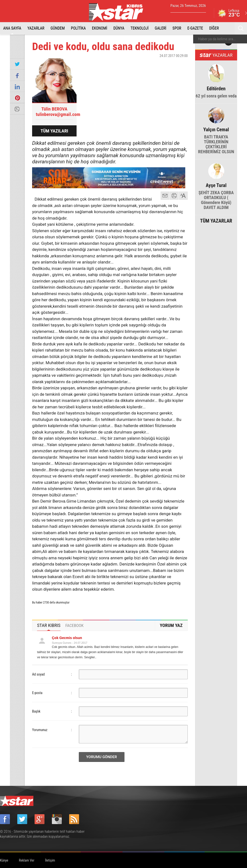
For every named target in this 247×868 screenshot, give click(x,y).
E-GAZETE (195, 28)
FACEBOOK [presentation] (75, 625)
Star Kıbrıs (119, 12)
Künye (4, 860)
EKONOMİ (100, 28)
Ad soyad (38, 674)
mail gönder (165, 196)
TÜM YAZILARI (54, 131)
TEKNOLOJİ (140, 28)
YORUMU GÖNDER (102, 757)
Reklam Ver (27, 860)
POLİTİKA (78, 28)
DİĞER (214, 28)
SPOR (177, 28)
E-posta (37, 693)
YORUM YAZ (171, 625)
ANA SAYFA (12, 28)
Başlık (36, 711)
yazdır (174, 196)
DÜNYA (119, 28)
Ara (241, 28)
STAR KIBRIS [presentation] (49, 625)
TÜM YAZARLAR (216, 220)
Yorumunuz (40, 730)
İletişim (50, 860)
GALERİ (161, 28)
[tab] (49, 625)
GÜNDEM (58, 28)
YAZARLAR (36, 28)
